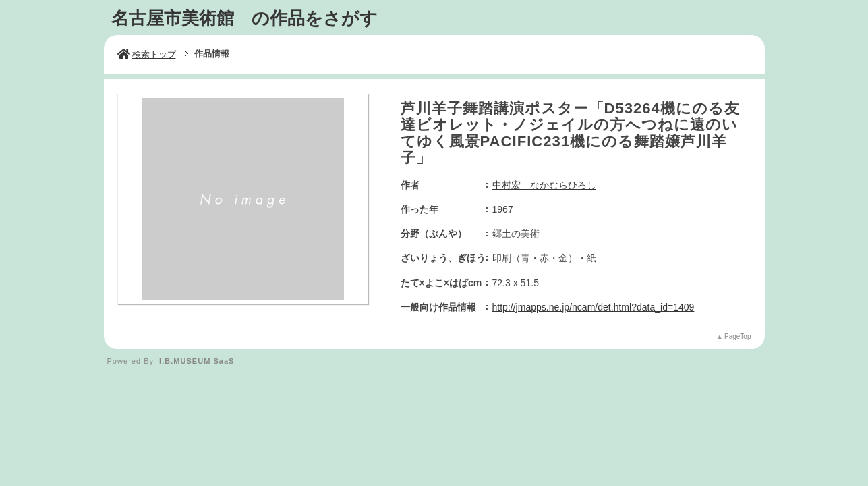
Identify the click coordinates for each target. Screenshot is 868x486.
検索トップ (147, 54)
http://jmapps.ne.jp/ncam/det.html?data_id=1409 (594, 307)
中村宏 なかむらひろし (544, 185)
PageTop (737, 336)
